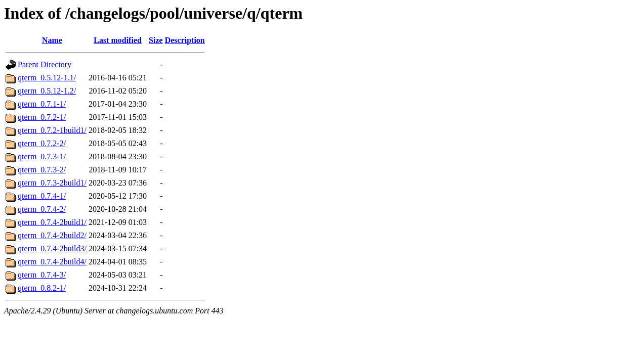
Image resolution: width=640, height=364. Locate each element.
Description (185, 40)
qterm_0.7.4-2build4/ (52, 262)
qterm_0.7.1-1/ (42, 104)
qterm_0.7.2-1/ (42, 117)
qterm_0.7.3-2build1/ (52, 183)
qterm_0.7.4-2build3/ (52, 248)
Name (52, 40)
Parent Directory (45, 64)
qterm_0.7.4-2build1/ (52, 222)
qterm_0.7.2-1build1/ (52, 130)
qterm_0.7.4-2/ (42, 209)
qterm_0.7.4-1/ (42, 196)
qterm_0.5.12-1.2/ (47, 91)
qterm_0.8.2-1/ (42, 288)
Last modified (118, 40)
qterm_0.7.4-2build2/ (52, 235)
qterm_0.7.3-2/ (42, 170)
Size (156, 40)
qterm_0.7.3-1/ (42, 156)
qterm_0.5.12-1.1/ (47, 78)
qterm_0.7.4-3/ (42, 275)
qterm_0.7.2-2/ (42, 143)
